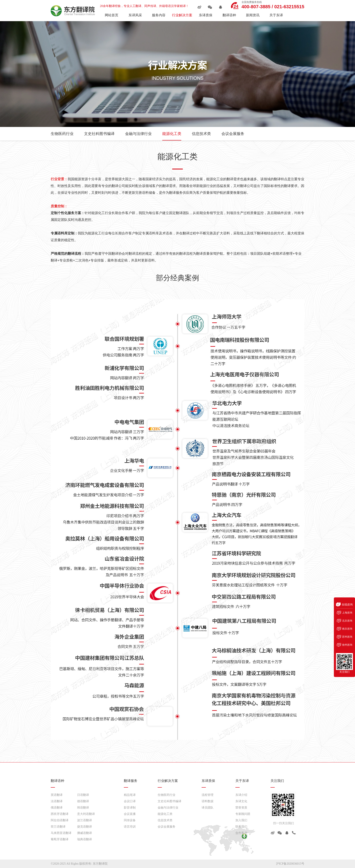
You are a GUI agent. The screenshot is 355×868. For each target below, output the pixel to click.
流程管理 (208, 795)
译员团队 (208, 808)
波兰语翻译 (85, 820)
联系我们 (241, 827)
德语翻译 (83, 801)
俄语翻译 (57, 808)
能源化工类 (172, 134)
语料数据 (208, 801)
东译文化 (241, 801)
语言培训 (130, 827)
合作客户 (241, 833)
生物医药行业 (62, 134)
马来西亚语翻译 (61, 833)
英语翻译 (57, 795)
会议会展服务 (233, 134)
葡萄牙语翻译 (60, 839)
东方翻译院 (100, 864)
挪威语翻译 (85, 833)
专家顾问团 (243, 814)
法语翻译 (57, 801)
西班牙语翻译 (60, 814)
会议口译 (130, 801)
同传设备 (130, 820)
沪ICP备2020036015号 (290, 864)
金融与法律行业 (138, 134)
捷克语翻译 (85, 827)
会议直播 (130, 814)
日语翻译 (83, 795)
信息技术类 (201, 134)
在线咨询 (347, 605)
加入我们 (241, 820)
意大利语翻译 (86, 814)
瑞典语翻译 (85, 839)
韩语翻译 (83, 808)
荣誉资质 (241, 808)
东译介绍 (241, 795)
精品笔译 (130, 795)
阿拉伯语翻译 (60, 820)
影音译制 (130, 808)
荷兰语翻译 (58, 827)
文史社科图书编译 (99, 134)
